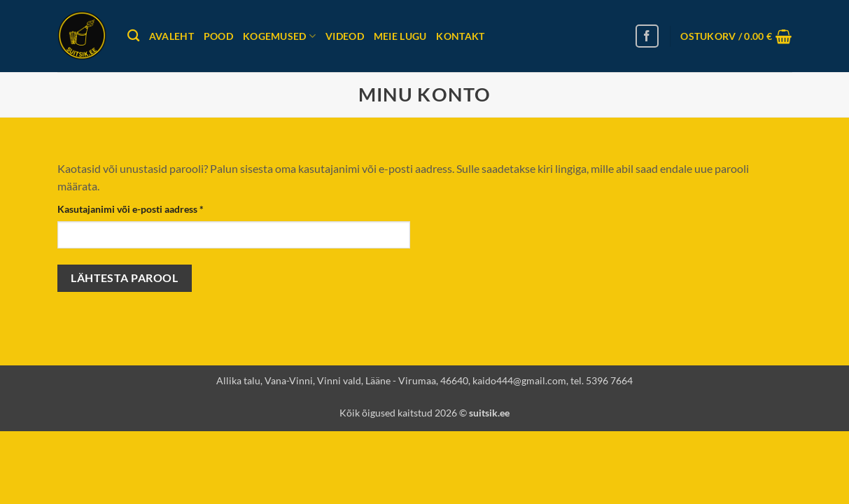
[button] (736, 36)
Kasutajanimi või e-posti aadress (147, 208)
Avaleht (171, 36)
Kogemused (279, 36)
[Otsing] (133, 36)
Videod (345, 36)
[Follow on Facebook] (647, 36)
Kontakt (460, 36)
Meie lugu (400, 36)
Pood (218, 36)
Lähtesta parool (124, 278)
